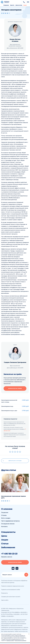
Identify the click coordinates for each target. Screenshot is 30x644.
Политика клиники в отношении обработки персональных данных (14, 582)
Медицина (6, 5)
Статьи (5, 544)
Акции (25, 5)
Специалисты (8, 532)
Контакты (4, 527)
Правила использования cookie (11, 590)
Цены (4, 536)
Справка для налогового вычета (11, 597)
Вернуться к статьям (12, 461)
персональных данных (20, 640)
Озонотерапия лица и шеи (9, 411)
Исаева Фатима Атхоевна (15, 40)
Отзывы (4, 515)
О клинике (7, 509)
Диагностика (19, 5)
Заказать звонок (7, 557)
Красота (12, 5)
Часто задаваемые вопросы (10, 521)
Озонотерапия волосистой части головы (9, 401)
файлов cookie (10, 640)
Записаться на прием (15, 388)
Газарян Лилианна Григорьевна (15, 362)
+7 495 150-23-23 (9, 554)
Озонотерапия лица (7, 406)
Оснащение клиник (8, 524)
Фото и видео (6, 518)
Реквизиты (4, 593)
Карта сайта (5, 600)
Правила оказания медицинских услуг (13, 586)
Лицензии (5, 513)
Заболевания (8, 548)
